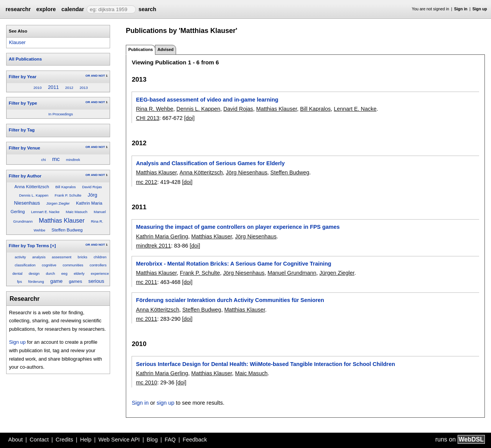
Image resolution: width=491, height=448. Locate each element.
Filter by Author (25, 176)
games (75, 281)
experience (100, 273)
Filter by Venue (25, 148)
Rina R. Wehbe (154, 109)
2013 (83, 88)
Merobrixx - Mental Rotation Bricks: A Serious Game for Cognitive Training (233, 264)
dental (17, 273)
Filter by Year (23, 77)
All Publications (25, 59)
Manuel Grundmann (292, 273)
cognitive (49, 265)
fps (19, 281)
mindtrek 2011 (153, 246)
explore (46, 9)
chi (43, 160)
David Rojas (92, 187)
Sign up (480, 9)
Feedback (195, 440)
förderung (36, 281)
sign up (165, 403)
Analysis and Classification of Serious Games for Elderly (210, 163)
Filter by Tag (22, 130)
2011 (53, 87)
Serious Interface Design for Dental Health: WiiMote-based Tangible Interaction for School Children (265, 364)
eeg (64, 273)
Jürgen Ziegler (58, 203)
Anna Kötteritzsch (32, 187)
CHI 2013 (147, 118)
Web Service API (119, 440)
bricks (83, 257)
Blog (152, 440)
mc (56, 159)
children (100, 257)
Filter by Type (23, 103)
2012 (69, 88)
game (56, 281)
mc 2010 (146, 382)
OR (88, 76)
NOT (102, 76)
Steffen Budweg (67, 230)
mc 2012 (146, 182)
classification (25, 265)
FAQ (170, 440)
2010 (37, 88)
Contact (39, 440)
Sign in (461, 9)
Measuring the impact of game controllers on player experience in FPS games (238, 227)
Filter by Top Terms (29, 246)
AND (94, 76)
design (34, 273)
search (147, 9)
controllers (98, 265)
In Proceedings (61, 114)
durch (50, 273)
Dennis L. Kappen (34, 195)
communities (73, 265)
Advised (165, 49)
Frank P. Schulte (68, 195)
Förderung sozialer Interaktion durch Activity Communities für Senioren (230, 300)
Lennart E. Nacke (45, 212)
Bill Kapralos (65, 187)
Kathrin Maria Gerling (162, 236)
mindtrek (73, 160)
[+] (53, 246)
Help (86, 440)
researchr (18, 9)
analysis (39, 257)
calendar (73, 9)
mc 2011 (146, 282)
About (16, 440)
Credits (64, 440)
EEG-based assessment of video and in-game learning (207, 100)
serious (96, 281)
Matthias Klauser (62, 221)
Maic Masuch (77, 212)
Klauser (17, 42)
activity (20, 257)
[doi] (189, 118)
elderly (79, 273)
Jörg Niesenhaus (247, 172)
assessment (62, 257)
